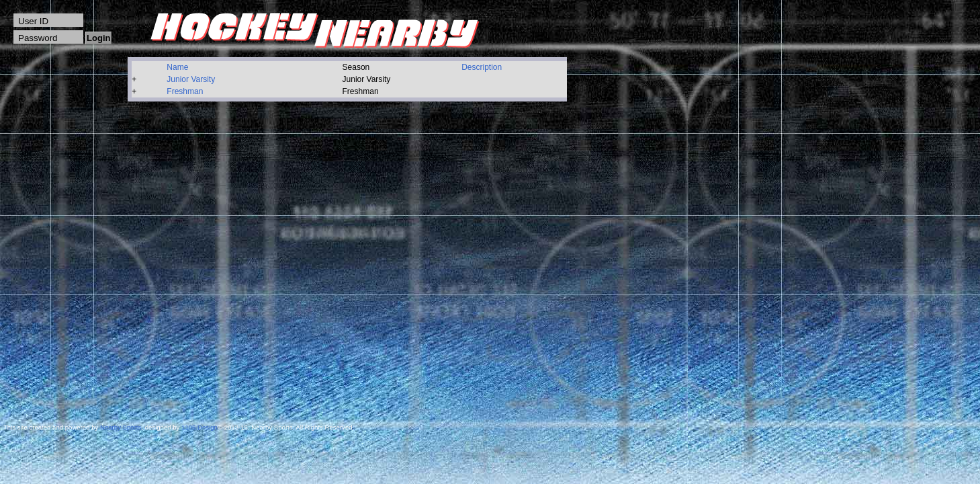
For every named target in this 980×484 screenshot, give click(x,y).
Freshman (185, 91)
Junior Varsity (191, 79)
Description (482, 67)
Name (177, 67)
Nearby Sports (121, 427)
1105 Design (199, 427)
